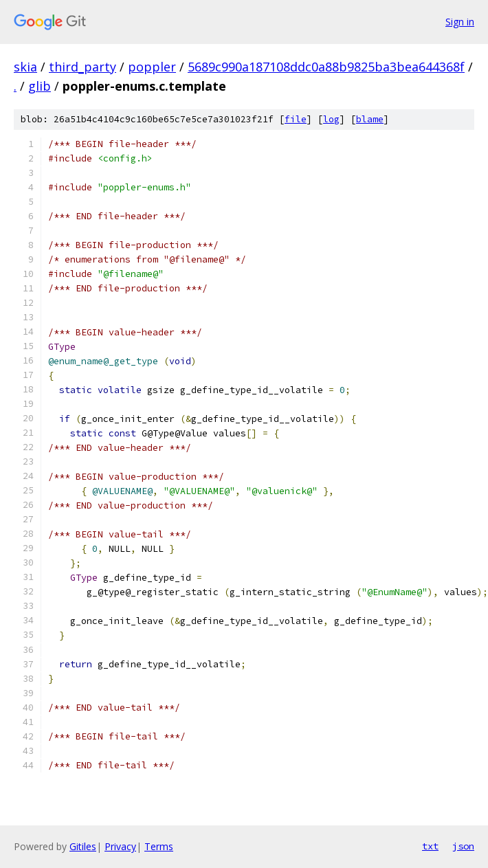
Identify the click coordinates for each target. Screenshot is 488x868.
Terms (159, 846)
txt (430, 846)
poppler (152, 67)
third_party (82, 67)
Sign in (460, 22)
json (463, 846)
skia (25, 67)
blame (370, 119)
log (331, 119)
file (296, 119)
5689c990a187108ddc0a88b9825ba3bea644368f (326, 67)
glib (40, 86)
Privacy (120, 846)
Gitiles (83, 846)
